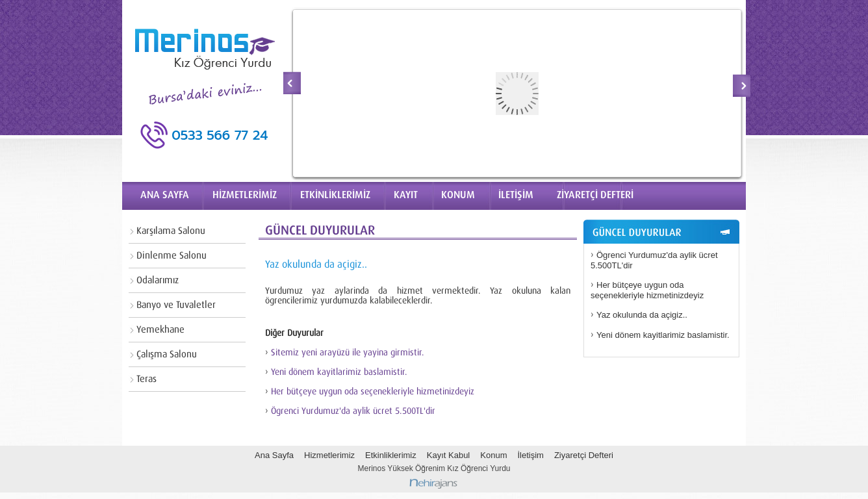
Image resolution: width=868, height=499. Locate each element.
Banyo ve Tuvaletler (176, 305)
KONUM (458, 195)
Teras (147, 379)
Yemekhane (160, 330)
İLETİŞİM (516, 195)
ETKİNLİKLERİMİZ (335, 195)
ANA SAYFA (165, 195)
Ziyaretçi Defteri (584, 455)
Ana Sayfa (274, 455)
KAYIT (406, 195)
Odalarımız (158, 280)
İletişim (530, 455)
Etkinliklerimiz (391, 455)
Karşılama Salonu (171, 231)
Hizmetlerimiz (329, 455)
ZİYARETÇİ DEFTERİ (595, 195)
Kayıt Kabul (449, 455)
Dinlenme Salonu (172, 256)
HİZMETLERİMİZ (245, 195)
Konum (493, 455)
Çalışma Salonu (167, 354)
